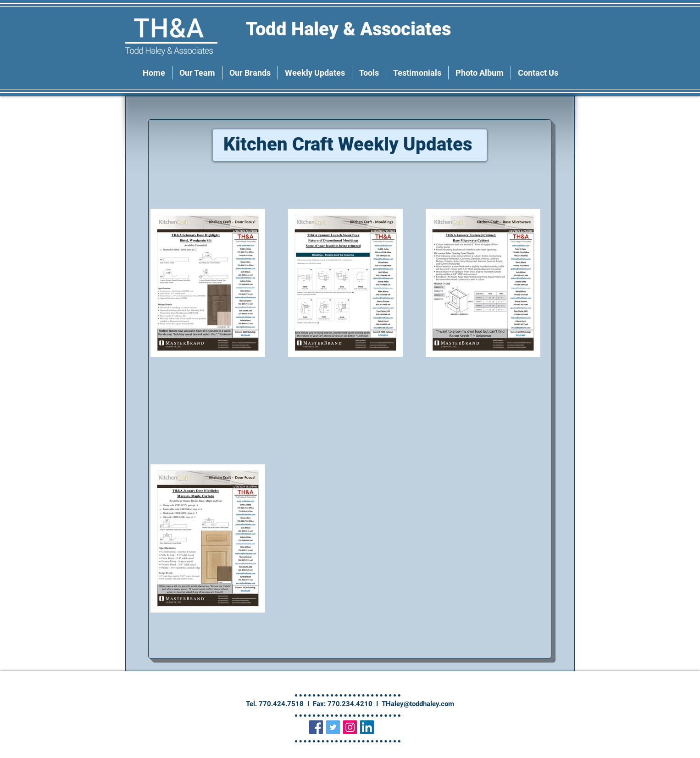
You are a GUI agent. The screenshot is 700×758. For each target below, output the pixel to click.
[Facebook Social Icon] (316, 727)
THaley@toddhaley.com (418, 704)
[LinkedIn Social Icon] (367, 727)
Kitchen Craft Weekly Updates (350, 144)
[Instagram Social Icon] (350, 727)
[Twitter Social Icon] (333, 727)
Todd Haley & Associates (351, 29)
